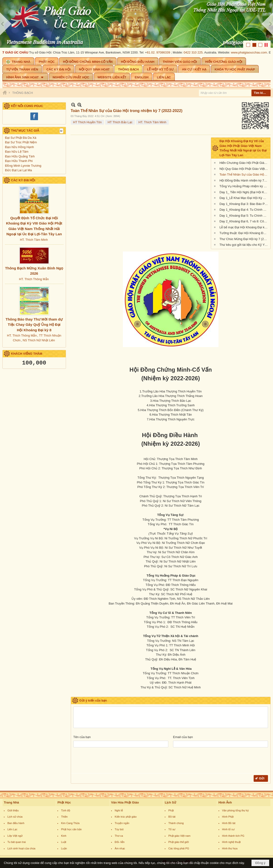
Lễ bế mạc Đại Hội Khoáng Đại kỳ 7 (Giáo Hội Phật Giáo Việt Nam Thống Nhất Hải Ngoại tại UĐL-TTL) (244, 227)
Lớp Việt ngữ (15, 836)
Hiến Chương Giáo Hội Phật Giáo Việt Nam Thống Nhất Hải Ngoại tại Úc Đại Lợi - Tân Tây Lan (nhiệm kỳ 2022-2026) (244, 163)
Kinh (64, 836)
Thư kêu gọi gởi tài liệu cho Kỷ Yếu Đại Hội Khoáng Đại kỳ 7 (244, 245)
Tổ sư (172, 829)
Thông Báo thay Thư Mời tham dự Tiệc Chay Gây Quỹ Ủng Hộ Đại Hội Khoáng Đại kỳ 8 (34, 325)
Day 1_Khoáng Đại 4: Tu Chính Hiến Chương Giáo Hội (244, 210)
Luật (63, 842)
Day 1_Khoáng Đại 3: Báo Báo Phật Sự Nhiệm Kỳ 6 (244, 204)
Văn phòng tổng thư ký (235, 810)
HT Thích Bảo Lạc (120, 122)
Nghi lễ (119, 810)
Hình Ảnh (225, 802)
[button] (25, 77)
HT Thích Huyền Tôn (87, 122)
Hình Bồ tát (229, 823)
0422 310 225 (195, 52)
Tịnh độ (66, 810)
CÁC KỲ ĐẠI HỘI (23, 180)
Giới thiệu (13, 810)
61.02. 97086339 (160, 52)
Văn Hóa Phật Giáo (125, 802)
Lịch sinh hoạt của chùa (21, 848)
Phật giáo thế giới (179, 842)
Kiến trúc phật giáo (126, 817)
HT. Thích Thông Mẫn (34, 279)
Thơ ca (119, 836)
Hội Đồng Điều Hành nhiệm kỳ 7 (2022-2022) (244, 180)
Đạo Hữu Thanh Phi (19, 161)
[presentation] (110, 761)
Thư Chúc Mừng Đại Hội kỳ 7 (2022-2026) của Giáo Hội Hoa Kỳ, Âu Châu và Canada (244, 239)
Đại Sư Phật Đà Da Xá (21, 138)
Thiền (64, 817)
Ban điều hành (16, 823)
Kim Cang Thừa (70, 823)
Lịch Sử (170, 802)
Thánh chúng (176, 823)
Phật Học (64, 802)
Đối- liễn (120, 842)
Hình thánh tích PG (233, 836)
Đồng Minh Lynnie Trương (23, 166)
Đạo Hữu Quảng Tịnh (20, 156)
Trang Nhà (11, 802)
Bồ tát (172, 817)
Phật (171, 810)
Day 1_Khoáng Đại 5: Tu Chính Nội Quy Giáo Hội (244, 216)
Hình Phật (228, 817)
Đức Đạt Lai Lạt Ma (19, 170)
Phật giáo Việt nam (179, 836)
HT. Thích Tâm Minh (34, 240)
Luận (64, 848)
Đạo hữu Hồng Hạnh (19, 147)
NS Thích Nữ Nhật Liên (39, 340)
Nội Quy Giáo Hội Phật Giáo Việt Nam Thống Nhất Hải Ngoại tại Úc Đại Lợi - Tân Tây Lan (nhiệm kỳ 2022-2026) (244, 169)
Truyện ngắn (122, 823)
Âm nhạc (120, 848)
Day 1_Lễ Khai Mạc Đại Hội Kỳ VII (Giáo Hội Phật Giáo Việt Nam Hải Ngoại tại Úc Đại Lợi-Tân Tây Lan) (244, 198)
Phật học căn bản (71, 829)
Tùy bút (119, 829)
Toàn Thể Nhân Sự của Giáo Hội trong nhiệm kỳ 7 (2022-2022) (244, 174)
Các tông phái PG (179, 848)
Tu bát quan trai (17, 842)
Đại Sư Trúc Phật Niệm (21, 142)
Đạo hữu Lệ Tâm (17, 152)
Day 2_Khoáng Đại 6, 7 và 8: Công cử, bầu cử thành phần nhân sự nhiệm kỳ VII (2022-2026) (244, 221)
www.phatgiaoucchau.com (251, 52)
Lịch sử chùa (15, 817)
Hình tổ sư (228, 829)
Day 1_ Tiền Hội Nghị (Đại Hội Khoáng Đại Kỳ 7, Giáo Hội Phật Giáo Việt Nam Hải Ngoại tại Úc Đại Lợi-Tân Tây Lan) (244, 192)
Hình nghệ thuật (231, 842)
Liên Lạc (12, 829)
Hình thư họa (230, 848)
